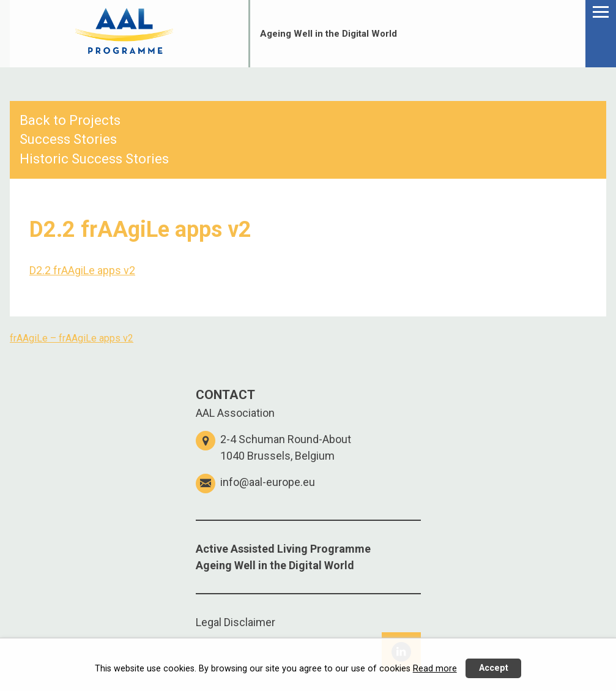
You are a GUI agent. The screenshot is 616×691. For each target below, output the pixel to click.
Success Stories (68, 139)
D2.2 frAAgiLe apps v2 (82, 270)
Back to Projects (70, 120)
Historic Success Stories (94, 159)
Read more (435, 669)
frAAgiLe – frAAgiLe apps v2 (72, 338)
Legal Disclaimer (236, 622)
